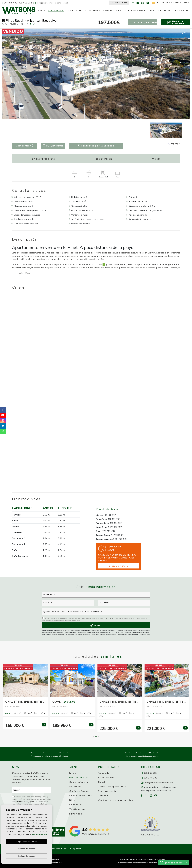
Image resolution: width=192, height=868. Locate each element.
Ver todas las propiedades (116, 800)
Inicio (41, 10)
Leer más (25, 273)
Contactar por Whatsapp (96, 146)
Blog (152, 10)
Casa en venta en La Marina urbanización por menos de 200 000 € (142, 863)
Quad (101, 782)
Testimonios (181, 10)
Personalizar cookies (27, 849)
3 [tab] (99, 737)
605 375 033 (9, 3)
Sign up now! (119, 566)
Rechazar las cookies (27, 856)
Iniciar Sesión (119, 3)
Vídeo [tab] (156, 159)
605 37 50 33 (149, 778)
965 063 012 (25, 3)
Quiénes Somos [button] (112, 10)
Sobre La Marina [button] (135, 10)
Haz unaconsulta (176, 22)
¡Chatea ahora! (173, 863)
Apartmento (106, 777)
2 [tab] (96, 737)
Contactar (164, 10)
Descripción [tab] (104, 159)
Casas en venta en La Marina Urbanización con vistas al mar (142, 859)
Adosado (104, 773)
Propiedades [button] (56, 11)
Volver (174, 144)
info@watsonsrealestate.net (51, 3)
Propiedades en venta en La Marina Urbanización (50, 756)
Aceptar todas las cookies (27, 842)
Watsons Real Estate (19, 10)
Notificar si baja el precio (142, 22)
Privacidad (56, 849)
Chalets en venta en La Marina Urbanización (142, 753)
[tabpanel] (26, 696)
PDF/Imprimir (53, 146)
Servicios (94, 10)
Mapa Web (77, 849)
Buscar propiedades (176, 3)
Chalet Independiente (112, 786)
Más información (39, 834)
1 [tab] (93, 737)
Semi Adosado (107, 791)
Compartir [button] (24, 146)
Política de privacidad (112, 618)
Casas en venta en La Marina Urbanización (142, 756)
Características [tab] (44, 159)
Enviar (96, 625)
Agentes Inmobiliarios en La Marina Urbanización (50, 753)
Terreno (103, 796)
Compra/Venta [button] (76, 10)
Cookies (66, 849)
